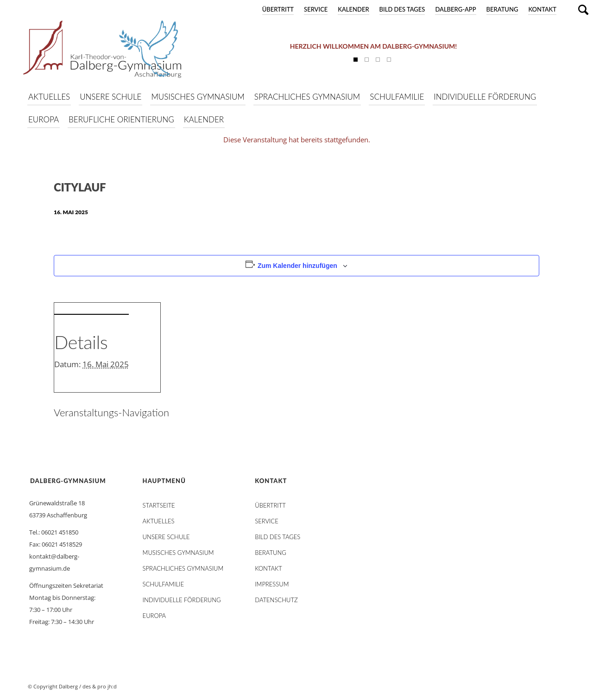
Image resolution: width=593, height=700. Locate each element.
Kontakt (542, 9)
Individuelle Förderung (182, 600)
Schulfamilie (163, 584)
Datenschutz (276, 600)
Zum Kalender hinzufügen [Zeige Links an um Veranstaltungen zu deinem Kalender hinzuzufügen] (297, 266)
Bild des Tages (402, 9)
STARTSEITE (159, 505)
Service (316, 9)
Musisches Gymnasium (178, 553)
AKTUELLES (159, 521)
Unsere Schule (166, 537)
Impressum (272, 584)
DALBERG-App (455, 9)
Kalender (353, 9)
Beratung (502, 9)
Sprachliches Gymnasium (183, 568)
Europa (155, 616)
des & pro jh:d (100, 686)
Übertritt (278, 9)
